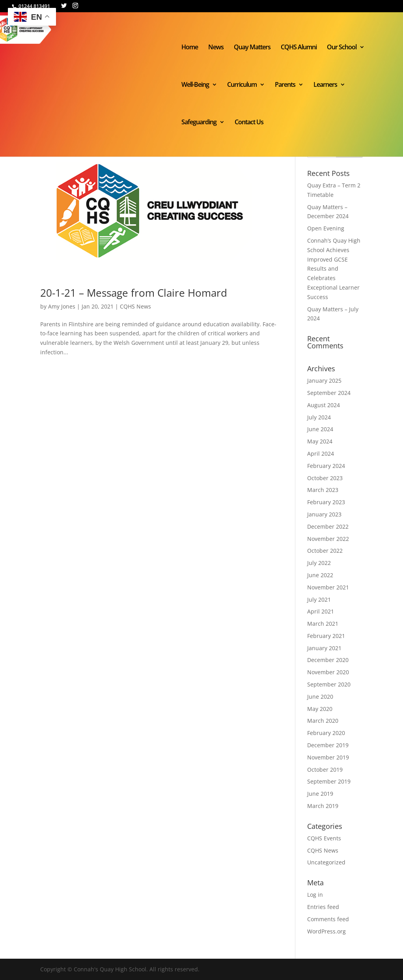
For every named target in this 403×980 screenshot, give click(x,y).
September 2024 (329, 393)
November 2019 (328, 757)
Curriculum (242, 85)
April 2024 (321, 454)
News (216, 48)
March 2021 (323, 624)
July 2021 (319, 599)
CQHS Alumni (299, 48)
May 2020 (320, 709)
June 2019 (320, 794)
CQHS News (135, 306)
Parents (285, 85)
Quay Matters (252, 48)
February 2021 (326, 636)
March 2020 (323, 721)
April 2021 (321, 611)
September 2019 (329, 781)
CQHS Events (324, 838)
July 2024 (319, 417)
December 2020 (328, 660)
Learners (325, 85)
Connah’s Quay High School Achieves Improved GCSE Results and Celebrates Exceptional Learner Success (334, 269)
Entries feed (323, 907)
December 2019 (328, 745)
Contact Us (249, 123)
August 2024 (324, 405)
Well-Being (195, 85)
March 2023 (323, 490)
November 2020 (328, 672)
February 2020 (326, 733)
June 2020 (320, 697)
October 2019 (325, 770)
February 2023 (326, 502)
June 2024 (320, 429)
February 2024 (326, 466)
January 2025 (324, 381)
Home (190, 48)
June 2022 (320, 575)
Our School (342, 48)
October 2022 (325, 551)
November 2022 (328, 539)
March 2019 (323, 806)
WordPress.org (327, 931)
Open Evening (326, 228)
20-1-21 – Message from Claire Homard (134, 293)
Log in (315, 895)
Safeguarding (199, 123)
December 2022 (328, 526)
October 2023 (325, 478)
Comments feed (328, 919)
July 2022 (319, 563)
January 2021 (324, 648)
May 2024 (320, 441)
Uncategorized (326, 862)
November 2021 (328, 587)
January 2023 (324, 514)
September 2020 (329, 684)
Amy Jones (62, 306)
